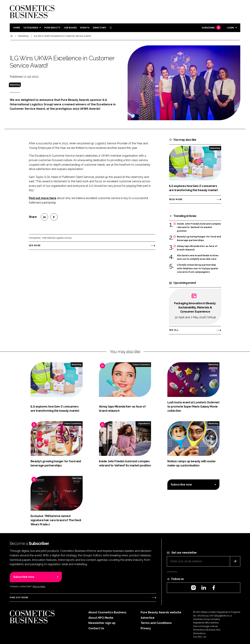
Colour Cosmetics (141, 365)
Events (85, 28)
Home (17, 28)
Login (230, 28)
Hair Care (77, 478)
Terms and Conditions (156, 623)
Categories (31, 28)
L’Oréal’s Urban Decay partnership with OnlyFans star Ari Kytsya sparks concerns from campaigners (197, 268)
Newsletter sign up (102, 623)
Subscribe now (181, 485)
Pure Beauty (52, 28)
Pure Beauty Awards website (161, 612)
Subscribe (211, 28)
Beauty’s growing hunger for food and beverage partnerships (199, 238)
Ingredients (144, 423)
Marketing (15, 85)
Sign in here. (39, 586)
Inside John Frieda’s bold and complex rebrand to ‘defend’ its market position (199, 227)
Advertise (148, 618)
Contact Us (96, 628)
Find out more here (43, 198)
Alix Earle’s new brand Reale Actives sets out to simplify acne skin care (198, 257)
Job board (70, 28)
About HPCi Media (101, 618)
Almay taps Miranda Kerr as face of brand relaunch (197, 248)
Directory (99, 28)
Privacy (146, 628)
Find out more (19, 598)
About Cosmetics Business (107, 612)
